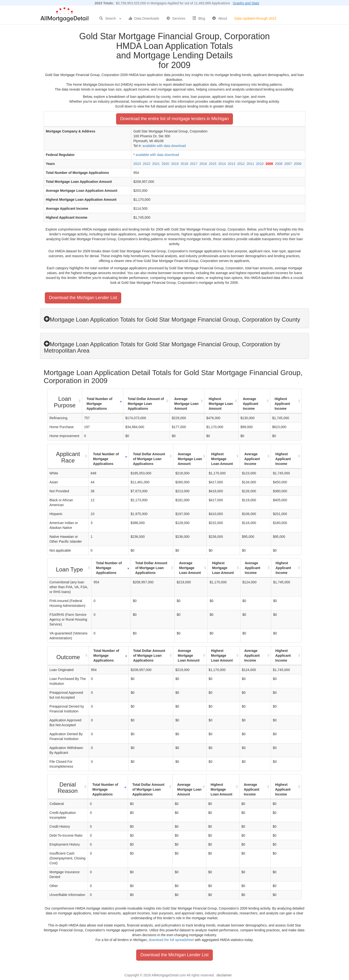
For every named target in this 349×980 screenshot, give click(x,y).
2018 (184, 164)
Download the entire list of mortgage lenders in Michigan (174, 119)
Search (110, 18)
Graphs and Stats (246, 3)
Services (176, 18)
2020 (165, 164)
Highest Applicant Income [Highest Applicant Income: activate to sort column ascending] (282, 404)
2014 (222, 164)
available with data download (164, 146)
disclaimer (224, 975)
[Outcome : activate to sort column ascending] (68, 656)
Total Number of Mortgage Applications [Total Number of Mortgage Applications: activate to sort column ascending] (99, 404)
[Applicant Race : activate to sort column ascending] (68, 456)
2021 (156, 164)
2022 (147, 164)
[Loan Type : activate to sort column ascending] (70, 568)
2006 (297, 164)
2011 (250, 164)
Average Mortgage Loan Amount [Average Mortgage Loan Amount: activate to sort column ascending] (186, 404)
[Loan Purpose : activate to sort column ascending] (65, 401)
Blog (199, 18)
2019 (175, 164)
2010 (260, 164)
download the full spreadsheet (171, 940)
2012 (241, 164)
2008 (279, 164)
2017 (194, 164)
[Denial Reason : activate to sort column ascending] (68, 787)
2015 (213, 164)
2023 (137, 164)
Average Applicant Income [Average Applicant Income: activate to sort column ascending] (251, 404)
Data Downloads (144, 18)
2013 (232, 164)
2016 (203, 164)
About (220, 18)
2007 (288, 164)
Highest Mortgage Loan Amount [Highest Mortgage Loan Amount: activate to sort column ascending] (221, 404)
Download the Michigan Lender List (83, 298)
